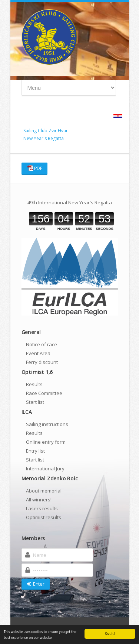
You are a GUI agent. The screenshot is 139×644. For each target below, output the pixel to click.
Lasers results (42, 508)
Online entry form (46, 442)
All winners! (39, 500)
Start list (35, 402)
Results (34, 384)
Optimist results (44, 517)
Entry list (35, 451)
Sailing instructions (47, 424)
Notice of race (42, 344)
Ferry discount (42, 362)
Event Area (38, 353)
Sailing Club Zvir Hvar (46, 131)
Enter (35, 584)
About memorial (44, 491)
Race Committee (44, 393)
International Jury (45, 468)
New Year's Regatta (44, 138)
